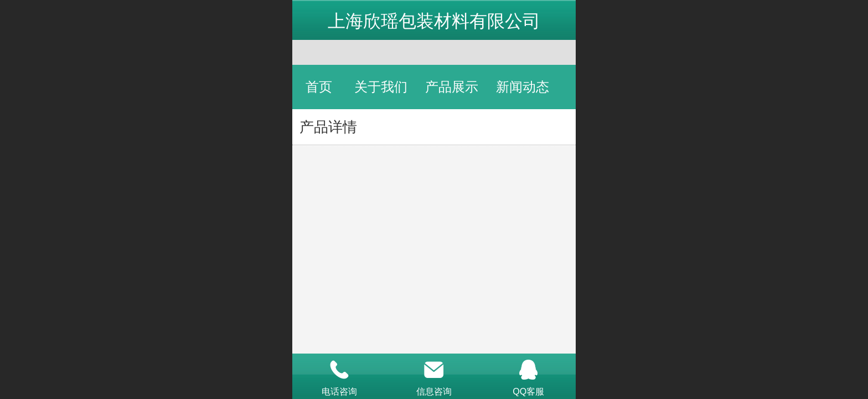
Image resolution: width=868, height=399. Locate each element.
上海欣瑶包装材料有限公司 (434, 21)
